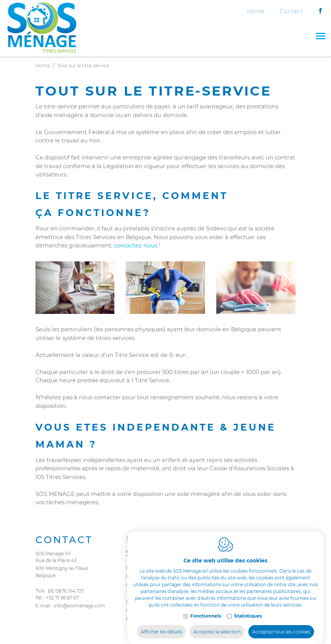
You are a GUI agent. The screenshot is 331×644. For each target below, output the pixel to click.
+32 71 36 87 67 (62, 598)
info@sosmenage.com (80, 606)
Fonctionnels (206, 627)
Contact (64, 540)
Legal (236, 540)
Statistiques (248, 627)
